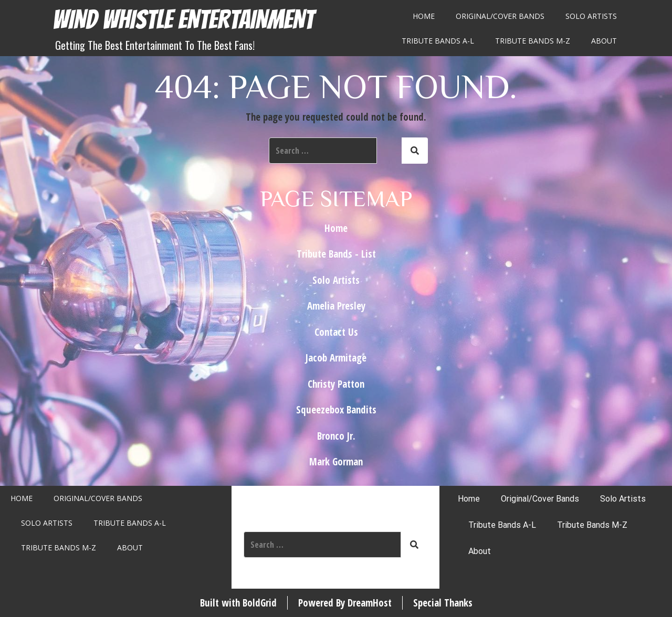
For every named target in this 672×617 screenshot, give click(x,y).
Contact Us (336, 332)
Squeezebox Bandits (336, 410)
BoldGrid (260, 603)
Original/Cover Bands (500, 16)
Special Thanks (443, 603)
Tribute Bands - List (336, 254)
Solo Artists (591, 16)
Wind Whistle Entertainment (183, 20)
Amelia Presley (336, 306)
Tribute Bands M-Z (533, 41)
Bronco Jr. (336, 436)
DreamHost (370, 603)
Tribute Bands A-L (438, 41)
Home (424, 16)
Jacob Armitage (336, 358)
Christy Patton (336, 384)
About (604, 41)
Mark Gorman (336, 462)
